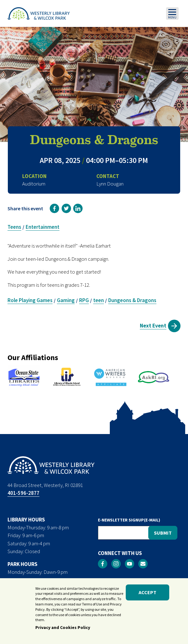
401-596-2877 (23, 493)
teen (99, 300)
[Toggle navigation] (172, 13)
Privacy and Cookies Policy (63, 632)
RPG (84, 300)
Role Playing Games (30, 300)
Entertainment (43, 227)
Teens (14, 227)
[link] (54, 208)
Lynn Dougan (110, 184)
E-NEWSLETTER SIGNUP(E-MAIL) (129, 520)
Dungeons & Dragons (132, 300)
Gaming (66, 300)
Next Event (153, 326)
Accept (147, 597)
